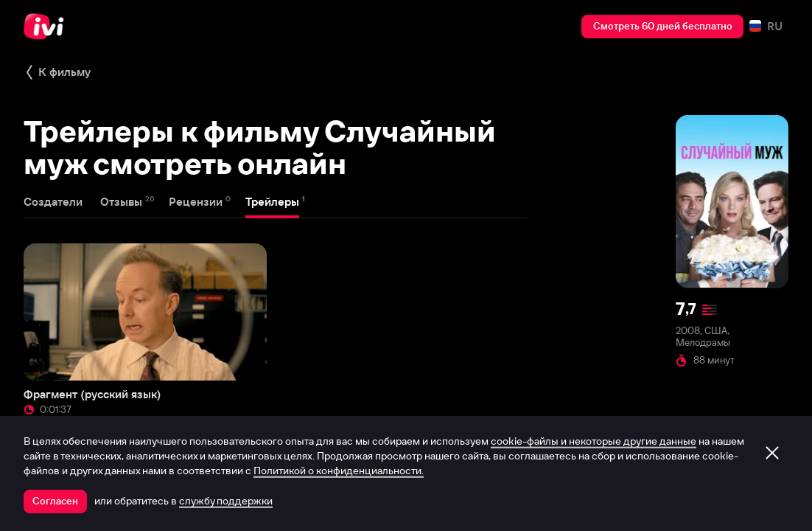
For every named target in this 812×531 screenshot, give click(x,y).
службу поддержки (226, 501)
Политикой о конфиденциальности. (339, 471)
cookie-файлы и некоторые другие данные (594, 441)
